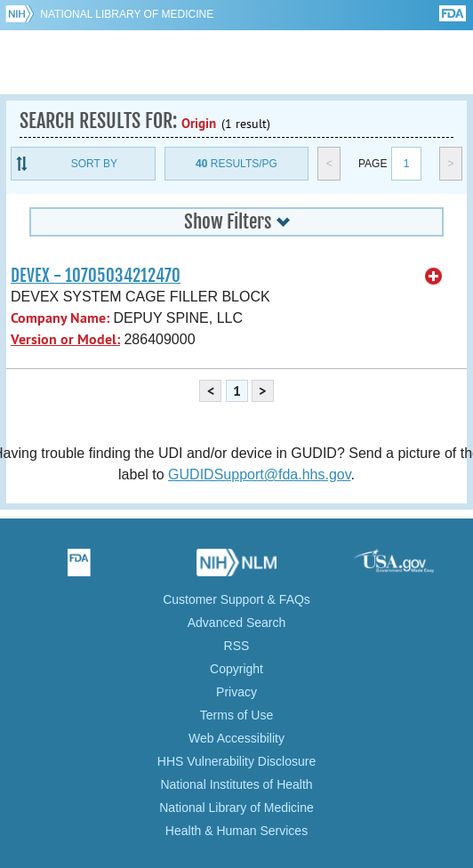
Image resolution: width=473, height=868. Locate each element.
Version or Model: (65, 339)
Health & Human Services (236, 831)
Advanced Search (237, 623)
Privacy (236, 692)
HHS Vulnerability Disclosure (236, 761)
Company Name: (60, 318)
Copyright (236, 669)
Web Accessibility (236, 738)
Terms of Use (236, 715)
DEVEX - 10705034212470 (96, 276)
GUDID (237, 62)
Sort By (94, 164)
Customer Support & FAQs (236, 599)
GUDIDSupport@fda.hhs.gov (259, 474)
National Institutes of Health (236, 784)
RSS (237, 646)
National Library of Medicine (127, 14)
